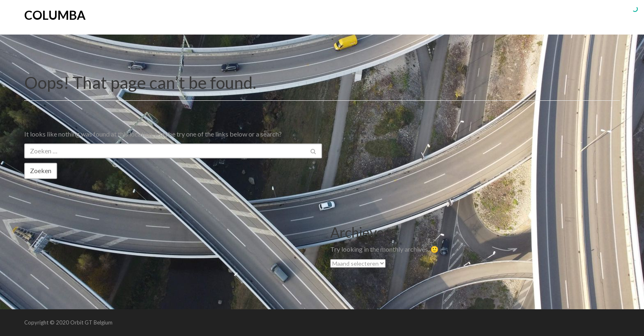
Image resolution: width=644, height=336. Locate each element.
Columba (55, 15)
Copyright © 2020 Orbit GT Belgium (68, 322)
